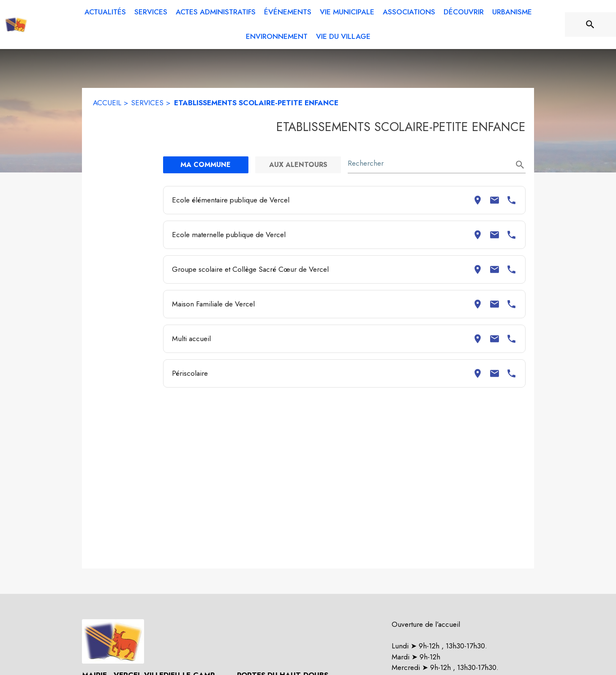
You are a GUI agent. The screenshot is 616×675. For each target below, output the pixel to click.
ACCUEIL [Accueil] (107, 103)
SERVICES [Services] (147, 103)
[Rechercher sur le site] (590, 25)
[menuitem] (105, 12)
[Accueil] (16, 25)
